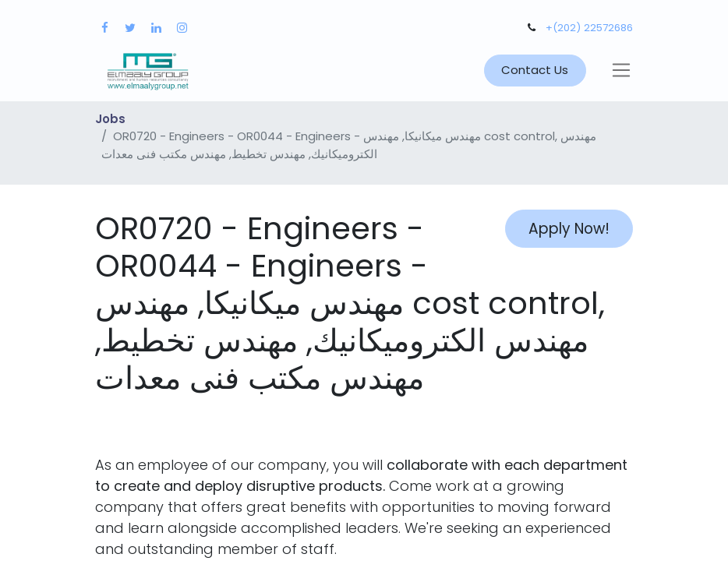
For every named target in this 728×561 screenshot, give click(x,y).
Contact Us (535, 70)
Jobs (110, 119)
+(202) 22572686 (589, 28)
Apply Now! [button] (569, 229)
